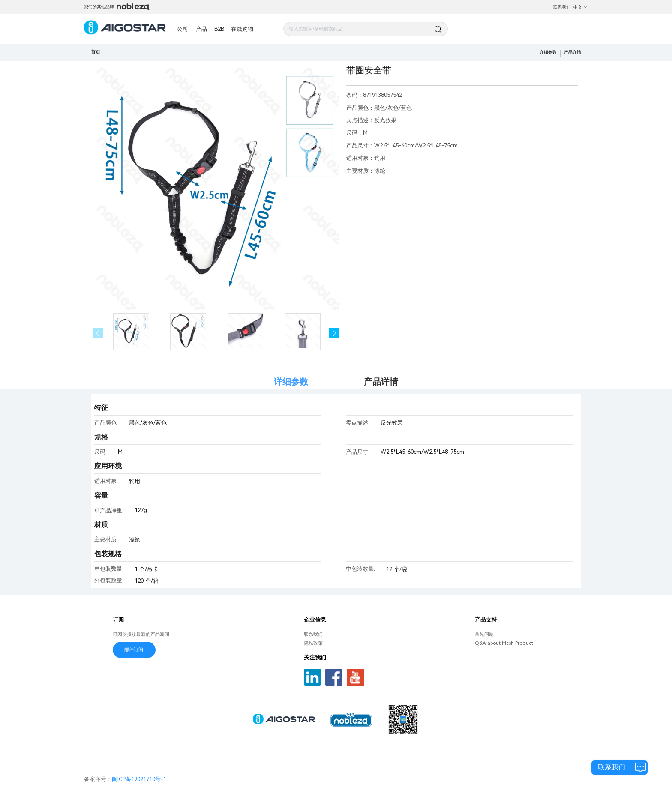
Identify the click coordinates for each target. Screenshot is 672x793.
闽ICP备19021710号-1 (139, 779)
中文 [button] (581, 7)
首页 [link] (96, 52)
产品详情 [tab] (381, 382)
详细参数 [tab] (291, 382)
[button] (334, 334)
